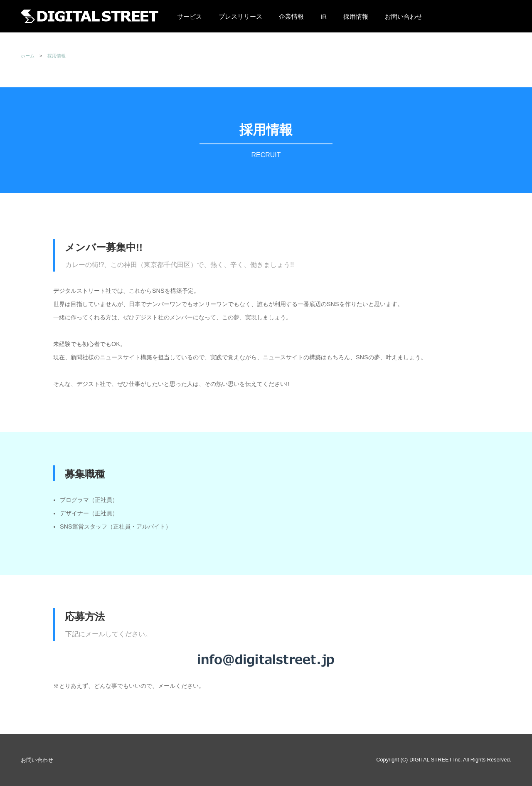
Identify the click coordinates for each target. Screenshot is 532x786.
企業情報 (291, 16)
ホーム (28, 56)
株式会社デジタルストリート (90, 16)
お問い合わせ (404, 16)
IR (324, 16)
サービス (190, 16)
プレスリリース (240, 16)
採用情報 (356, 16)
